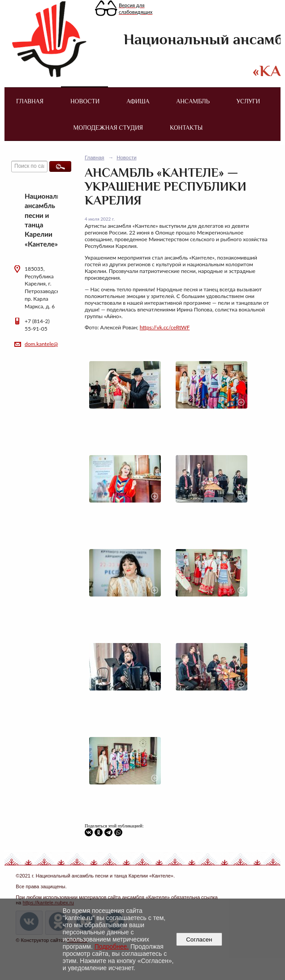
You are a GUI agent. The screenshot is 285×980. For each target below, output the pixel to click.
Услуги (248, 101)
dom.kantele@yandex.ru (53, 344)
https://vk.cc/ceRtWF (165, 327)
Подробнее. (112, 946)
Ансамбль (193, 101)
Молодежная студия (108, 128)
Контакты (186, 128)
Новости (85, 101)
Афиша (138, 101)
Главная (30, 101)
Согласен (199, 940)
